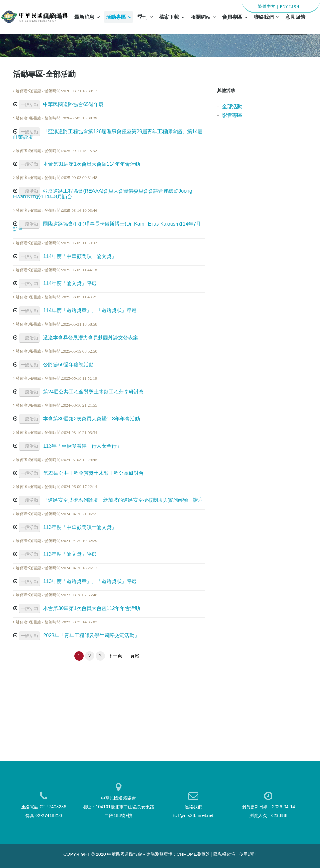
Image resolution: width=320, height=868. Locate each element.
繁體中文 (267, 7)
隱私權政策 (224, 854)
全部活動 (232, 107)
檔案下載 (172, 17)
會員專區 (235, 17)
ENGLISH (290, 7)
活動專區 (119, 17)
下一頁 (115, 656)
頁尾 (135, 656)
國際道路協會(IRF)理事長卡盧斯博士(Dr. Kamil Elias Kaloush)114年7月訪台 (107, 227)
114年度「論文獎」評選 (58, 283)
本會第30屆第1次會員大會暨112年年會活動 (79, 608)
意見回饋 (295, 17)
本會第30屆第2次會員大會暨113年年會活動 (79, 419)
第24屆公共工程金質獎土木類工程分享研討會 (81, 392)
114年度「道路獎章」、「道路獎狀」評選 (78, 310)
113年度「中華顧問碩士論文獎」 (68, 527)
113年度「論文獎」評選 (58, 554)
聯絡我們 (266, 17)
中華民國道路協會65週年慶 (61, 104)
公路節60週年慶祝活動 (56, 365)
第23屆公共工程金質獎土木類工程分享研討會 (81, 473)
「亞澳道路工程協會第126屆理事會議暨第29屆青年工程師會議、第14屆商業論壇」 (108, 134)
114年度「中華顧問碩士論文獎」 (68, 256)
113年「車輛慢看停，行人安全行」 (70, 446)
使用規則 (248, 854)
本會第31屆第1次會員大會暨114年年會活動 (79, 164)
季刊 (145, 17)
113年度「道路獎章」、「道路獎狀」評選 (78, 581)
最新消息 (87, 17)
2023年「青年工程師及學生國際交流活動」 (79, 635)
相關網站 (203, 17)
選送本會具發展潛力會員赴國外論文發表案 (78, 338)
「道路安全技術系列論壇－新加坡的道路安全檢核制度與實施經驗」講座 (111, 500)
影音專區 (232, 115)
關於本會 (55, 17)
